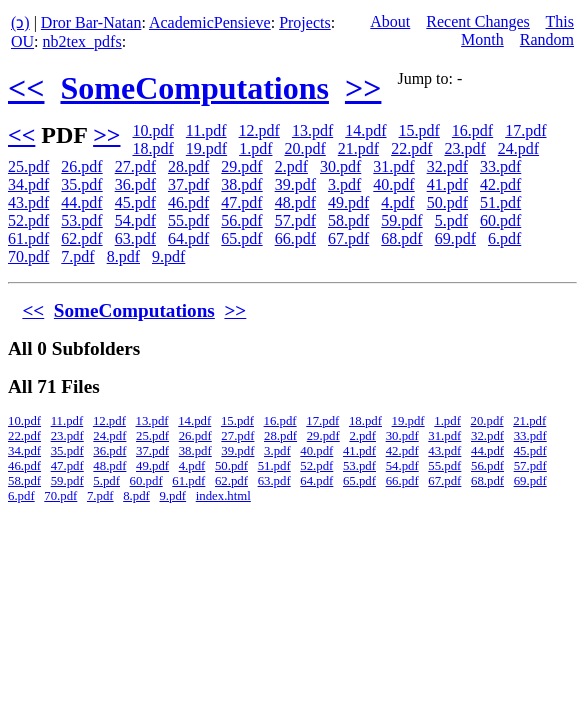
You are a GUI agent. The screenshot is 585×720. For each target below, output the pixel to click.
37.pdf (188, 184)
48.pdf (295, 202)
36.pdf (135, 184)
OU (22, 41)
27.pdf (135, 166)
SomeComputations (194, 88)
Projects (305, 22)
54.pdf (135, 220)
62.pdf (81, 238)
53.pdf (81, 220)
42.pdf (500, 184)
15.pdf (419, 130)
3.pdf (344, 184)
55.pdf (188, 220)
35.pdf (81, 184)
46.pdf (188, 202)
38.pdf (241, 184)
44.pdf (81, 202)
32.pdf (447, 166)
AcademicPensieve (210, 22)
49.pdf (348, 202)
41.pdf (447, 184)
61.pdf (28, 238)
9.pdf (168, 256)
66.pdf (295, 238)
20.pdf (304, 148)
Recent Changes (478, 21)
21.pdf (358, 148)
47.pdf (241, 202)
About (390, 21)
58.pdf (348, 220)
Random (547, 39)
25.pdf (28, 166)
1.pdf (255, 148)
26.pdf (81, 166)
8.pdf (123, 256)
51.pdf (500, 202)
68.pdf (401, 238)
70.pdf (28, 256)
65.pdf (241, 238)
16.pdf (472, 130)
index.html (223, 496)
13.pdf (312, 130)
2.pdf (291, 166)
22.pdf (411, 148)
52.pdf (28, 220)
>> (363, 88)
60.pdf (500, 220)
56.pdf (241, 220)
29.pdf (241, 166)
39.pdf (295, 184)
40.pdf (393, 184)
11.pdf (206, 130)
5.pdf (451, 220)
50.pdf (447, 202)
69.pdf (455, 238)
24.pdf (518, 148)
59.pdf (401, 220)
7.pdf (77, 256)
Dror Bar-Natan (91, 22)
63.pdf (135, 238)
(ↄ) (20, 22)
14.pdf (365, 130)
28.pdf (188, 166)
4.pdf (397, 202)
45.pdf (135, 202)
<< (26, 88)
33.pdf (500, 166)
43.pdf (28, 202)
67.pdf (348, 238)
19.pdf (206, 148)
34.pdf (28, 184)
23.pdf (464, 148)
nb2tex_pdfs (82, 41)
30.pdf (340, 166)
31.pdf (393, 166)
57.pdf (295, 220)
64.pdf (188, 238)
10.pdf (152, 130)
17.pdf (525, 130)
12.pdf (259, 130)
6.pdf (504, 238)
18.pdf (152, 148)
